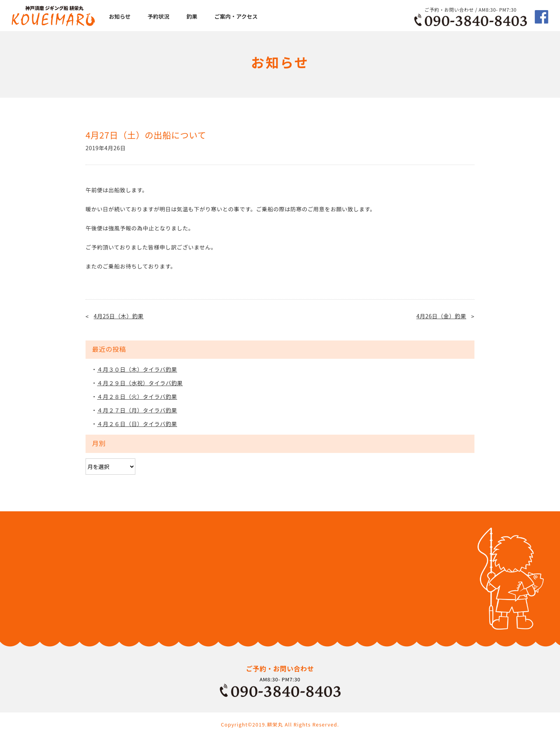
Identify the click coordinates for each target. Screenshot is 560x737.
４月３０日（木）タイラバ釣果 (137, 369)
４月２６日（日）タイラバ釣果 (137, 424)
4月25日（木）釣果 (119, 316)
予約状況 (159, 16)
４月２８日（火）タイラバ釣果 (137, 397)
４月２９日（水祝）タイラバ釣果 (140, 383)
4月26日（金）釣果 (441, 316)
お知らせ (120, 16)
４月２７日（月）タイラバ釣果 (137, 410)
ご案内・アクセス (236, 16)
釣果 (192, 16)
